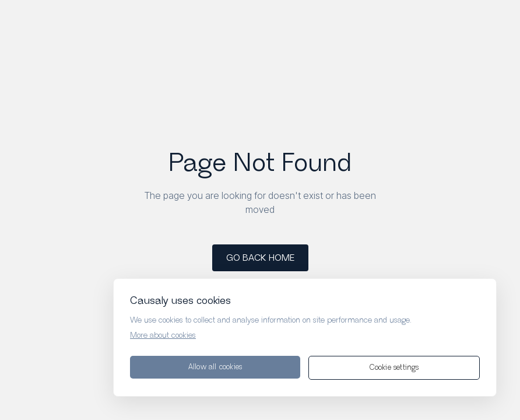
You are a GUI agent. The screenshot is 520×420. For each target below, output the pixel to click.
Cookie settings (394, 368)
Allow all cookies (215, 367)
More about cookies (163, 335)
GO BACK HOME (260, 258)
